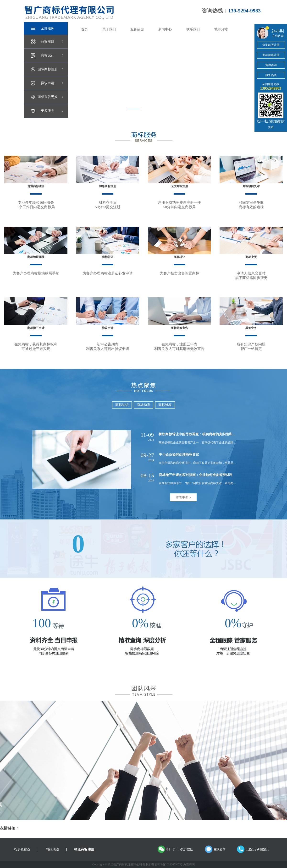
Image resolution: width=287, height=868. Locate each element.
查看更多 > (183, 498)
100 (42, 623)
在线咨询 (220, 849)
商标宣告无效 (48, 97)
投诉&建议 (22, 849)
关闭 (271, 127)
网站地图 (52, 849)
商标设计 (48, 55)
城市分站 (221, 29)
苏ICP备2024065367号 (169, 864)
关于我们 (109, 29)
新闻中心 (165, 29)
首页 (84, 29)
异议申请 (48, 83)
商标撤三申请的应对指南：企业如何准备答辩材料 (196, 475)
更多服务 (48, 111)
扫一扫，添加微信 (180, 849)
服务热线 (271, 75)
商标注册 (48, 41)
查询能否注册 (271, 45)
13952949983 (258, 849)
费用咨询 (271, 65)
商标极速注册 (271, 55)
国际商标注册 (48, 69)
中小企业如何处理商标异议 (179, 455)
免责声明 (189, 864)
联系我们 (193, 29)
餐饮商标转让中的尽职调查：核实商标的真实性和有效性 (200, 434)
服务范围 (137, 29)
